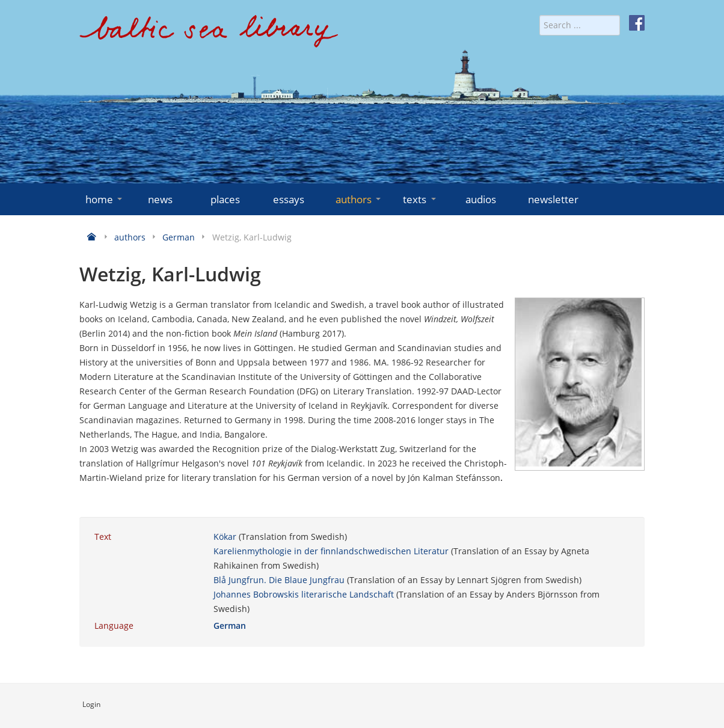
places (225, 199)
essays (289, 199)
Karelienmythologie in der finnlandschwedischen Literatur (331, 551)
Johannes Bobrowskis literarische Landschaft (304, 594)
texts (420, 199)
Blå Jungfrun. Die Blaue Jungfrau (279, 580)
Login (91, 704)
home (105, 199)
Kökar (225, 537)
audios (481, 199)
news (160, 199)
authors (359, 199)
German (230, 626)
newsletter (553, 199)
